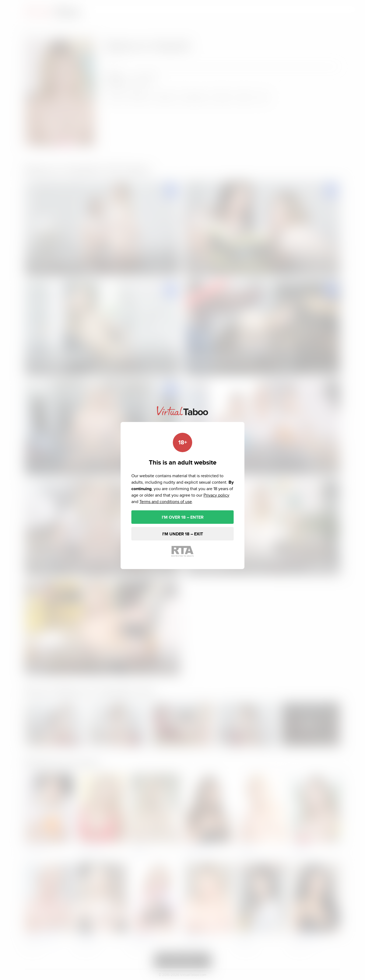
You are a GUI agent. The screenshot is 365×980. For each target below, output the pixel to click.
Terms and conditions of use (166, 502)
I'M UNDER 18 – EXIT (183, 534)
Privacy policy (216, 495)
